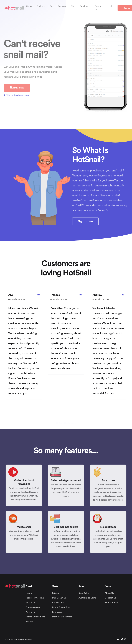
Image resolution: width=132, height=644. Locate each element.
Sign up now (85, 221)
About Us (109, 593)
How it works (111, 603)
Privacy (29, 622)
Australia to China (87, 598)
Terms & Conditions (35, 617)
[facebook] (125, 640)
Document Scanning (62, 617)
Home (29, 593)
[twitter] (118, 640)
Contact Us (110, 598)
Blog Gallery (85, 593)
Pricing (56, 593)
